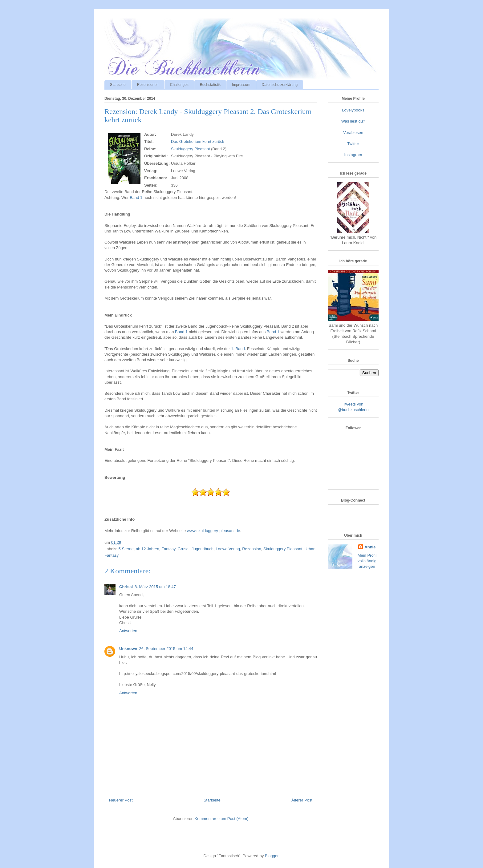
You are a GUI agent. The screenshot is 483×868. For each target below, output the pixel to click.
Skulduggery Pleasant (190, 149)
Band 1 (136, 198)
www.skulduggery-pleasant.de (214, 531)
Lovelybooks (353, 110)
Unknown (128, 649)
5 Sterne (126, 549)
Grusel (184, 549)
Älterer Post (302, 800)
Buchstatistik (210, 85)
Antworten (128, 631)
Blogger (272, 856)
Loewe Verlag (228, 549)
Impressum (241, 85)
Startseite (118, 85)
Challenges (179, 85)
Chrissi (126, 587)
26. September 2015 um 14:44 (166, 649)
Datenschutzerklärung (280, 85)
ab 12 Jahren (148, 549)
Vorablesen (353, 133)
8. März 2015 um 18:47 (155, 587)
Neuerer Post (121, 800)
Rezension (252, 549)
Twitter (353, 144)
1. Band (238, 349)
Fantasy (168, 549)
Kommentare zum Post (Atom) (222, 819)
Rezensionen (148, 85)
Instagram (353, 155)
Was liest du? (353, 121)
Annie (370, 547)
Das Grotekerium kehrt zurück (198, 141)
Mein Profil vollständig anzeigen (367, 561)
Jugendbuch (203, 549)
